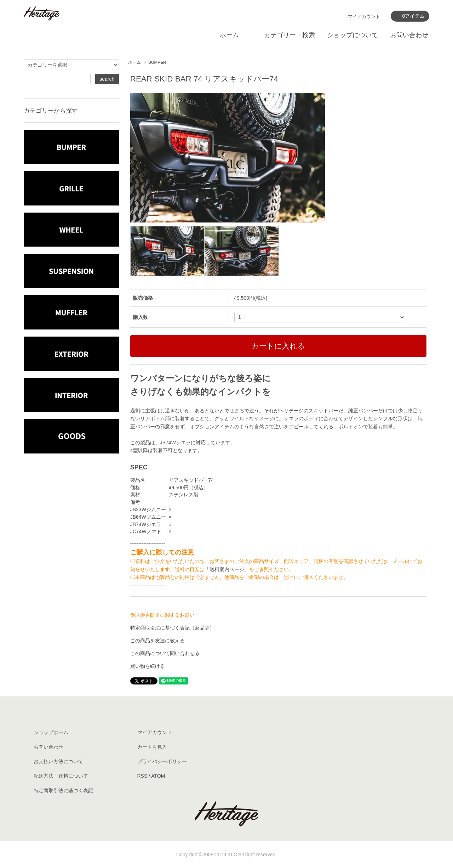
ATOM (158, 776)
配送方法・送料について (61, 776)
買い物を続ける (148, 666)
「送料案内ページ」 (227, 569)
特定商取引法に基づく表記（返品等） (172, 628)
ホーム (229, 35)
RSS (142, 776)
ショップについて (352, 35)
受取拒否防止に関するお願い (162, 615)
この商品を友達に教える (157, 641)
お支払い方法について (58, 761)
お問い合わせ (409, 35)
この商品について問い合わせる (165, 653)
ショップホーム (51, 732)
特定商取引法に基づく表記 (63, 790)
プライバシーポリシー (162, 761)
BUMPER (157, 62)
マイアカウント (364, 16)
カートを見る (152, 747)
